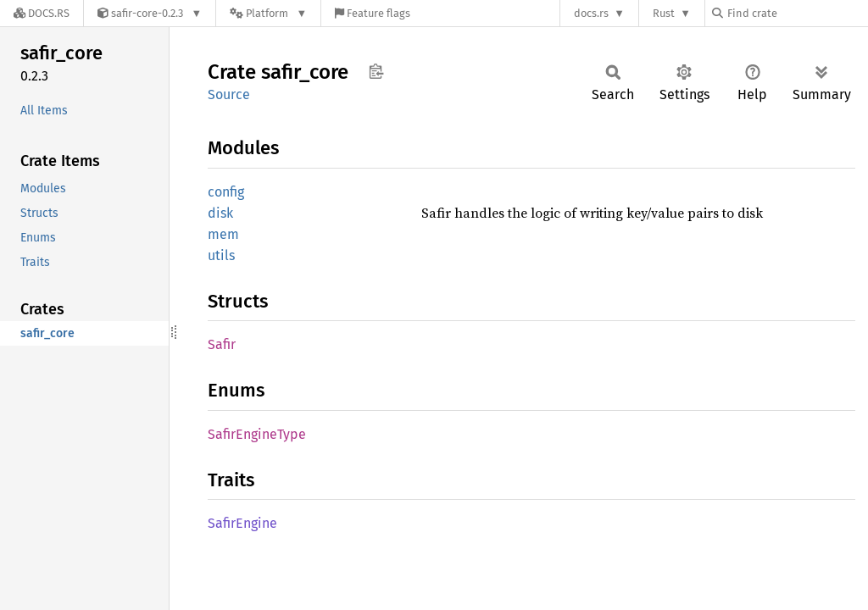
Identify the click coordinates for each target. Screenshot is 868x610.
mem (223, 234)
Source (229, 94)
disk (220, 213)
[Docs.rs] (42, 13)
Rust (664, 13)
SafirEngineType (257, 434)
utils (221, 255)
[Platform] (268, 13)
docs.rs (591, 13)
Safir (222, 344)
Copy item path (376, 71)
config (226, 192)
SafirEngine (242, 523)
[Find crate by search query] (797, 13)
